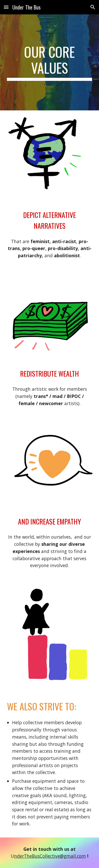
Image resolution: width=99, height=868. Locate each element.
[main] (49, 63)
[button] (6, 7)
